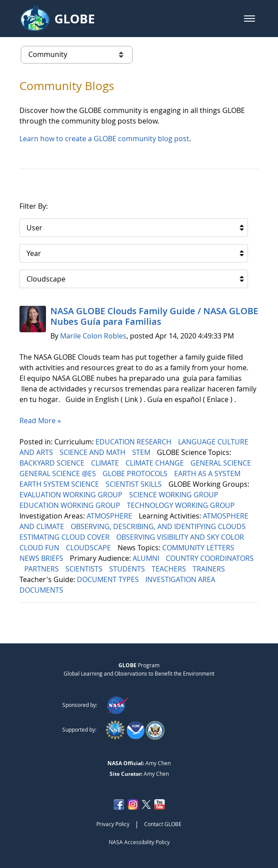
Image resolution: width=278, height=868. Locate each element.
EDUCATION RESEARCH (134, 442)
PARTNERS (42, 569)
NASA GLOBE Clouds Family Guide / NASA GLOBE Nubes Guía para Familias (154, 316)
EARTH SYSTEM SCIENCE (60, 484)
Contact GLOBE (163, 824)
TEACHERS (170, 569)
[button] (249, 19)
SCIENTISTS (85, 569)
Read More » (40, 421)
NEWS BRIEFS (42, 558)
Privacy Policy (113, 824)
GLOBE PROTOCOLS (136, 473)
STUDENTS (128, 569)
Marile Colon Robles (93, 336)
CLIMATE (106, 463)
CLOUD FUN (40, 548)
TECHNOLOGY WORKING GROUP (182, 505)
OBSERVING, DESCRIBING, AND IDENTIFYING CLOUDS (159, 526)
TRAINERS (210, 569)
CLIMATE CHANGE (156, 463)
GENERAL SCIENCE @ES (59, 473)
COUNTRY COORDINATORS (210, 558)
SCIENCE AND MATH (93, 452)
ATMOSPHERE (110, 516)
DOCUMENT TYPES (109, 579)
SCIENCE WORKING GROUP (175, 495)
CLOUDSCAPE (89, 548)
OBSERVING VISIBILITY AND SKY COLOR (181, 537)
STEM (142, 452)
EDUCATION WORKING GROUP (71, 505)
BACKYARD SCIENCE (53, 463)
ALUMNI (147, 558)
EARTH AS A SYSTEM (208, 473)
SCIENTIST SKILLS (135, 484)
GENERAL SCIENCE (222, 463)
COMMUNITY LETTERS (199, 548)
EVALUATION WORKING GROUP (72, 495)
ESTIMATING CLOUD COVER (65, 537)
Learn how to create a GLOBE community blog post (104, 139)
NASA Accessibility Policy (139, 842)
